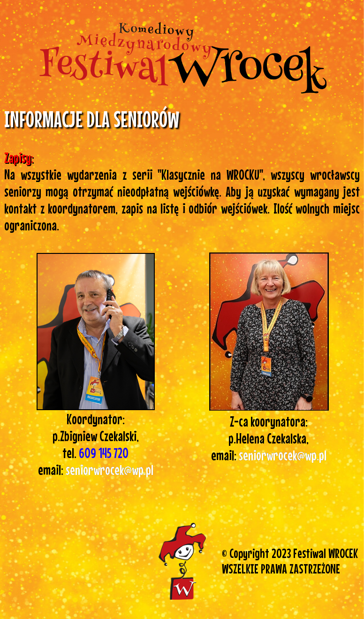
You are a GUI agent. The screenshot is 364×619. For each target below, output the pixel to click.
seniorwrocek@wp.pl (283, 455)
